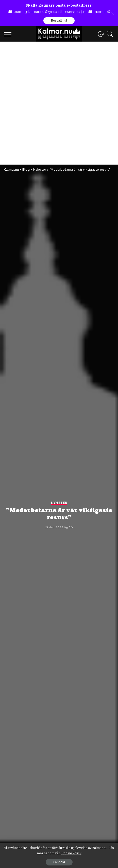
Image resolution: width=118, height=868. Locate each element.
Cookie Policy (71, 853)
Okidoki (59, 862)
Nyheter (59, 503)
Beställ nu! (59, 21)
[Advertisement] (59, 103)
